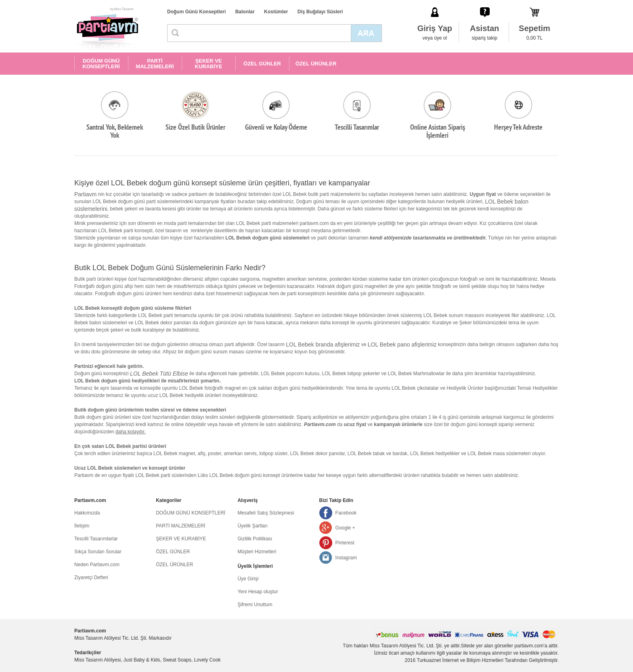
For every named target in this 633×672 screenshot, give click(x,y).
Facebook (346, 513)
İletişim (82, 526)
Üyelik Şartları (253, 526)
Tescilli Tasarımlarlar (96, 539)
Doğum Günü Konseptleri (196, 12)
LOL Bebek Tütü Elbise (159, 374)
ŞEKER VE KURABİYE (209, 64)
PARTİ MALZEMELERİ (155, 64)
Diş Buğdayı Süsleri (320, 12)
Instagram (346, 558)
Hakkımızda (87, 513)
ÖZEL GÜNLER (262, 64)
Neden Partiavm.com (97, 565)
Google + (345, 528)
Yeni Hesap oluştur (258, 592)
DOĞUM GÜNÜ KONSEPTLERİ (101, 64)
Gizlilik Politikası (255, 539)
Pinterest (345, 543)
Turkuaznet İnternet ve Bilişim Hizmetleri (460, 660)
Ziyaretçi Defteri (91, 577)
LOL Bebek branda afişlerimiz (323, 344)
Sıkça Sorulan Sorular (98, 552)
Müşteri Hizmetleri (257, 552)
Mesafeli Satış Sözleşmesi (266, 513)
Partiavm (85, 194)
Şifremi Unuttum (255, 605)
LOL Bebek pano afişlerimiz (402, 344)
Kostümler (276, 12)
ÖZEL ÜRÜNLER (316, 64)
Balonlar (245, 12)
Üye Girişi (248, 579)
